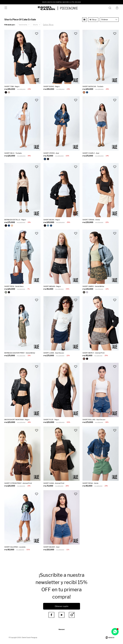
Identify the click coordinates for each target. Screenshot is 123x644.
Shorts (35, 25)
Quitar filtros (48, 25)
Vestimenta (23, 25)
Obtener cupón (62, 606)
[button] (110, 8)
